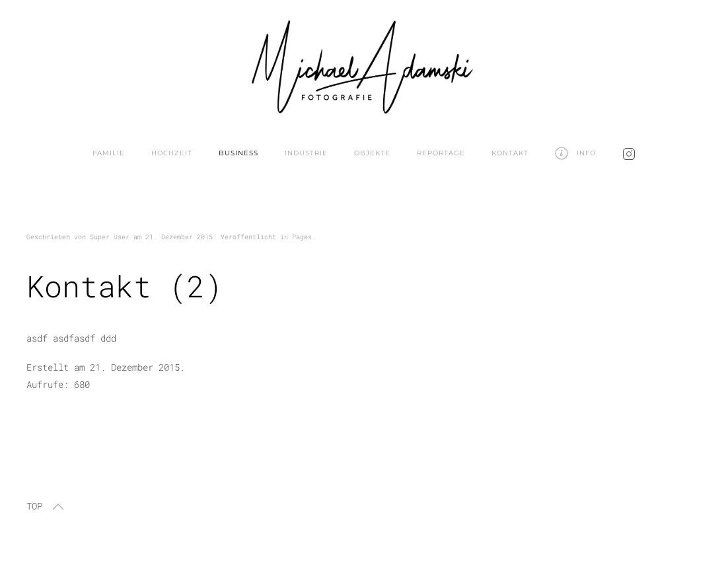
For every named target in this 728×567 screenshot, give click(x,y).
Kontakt (510, 153)
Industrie (306, 153)
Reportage (441, 153)
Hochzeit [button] (172, 153)
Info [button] (575, 153)
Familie (109, 153)
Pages (302, 237)
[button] (58, 507)
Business (238, 153)
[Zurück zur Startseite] (364, 63)
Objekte (372, 153)
